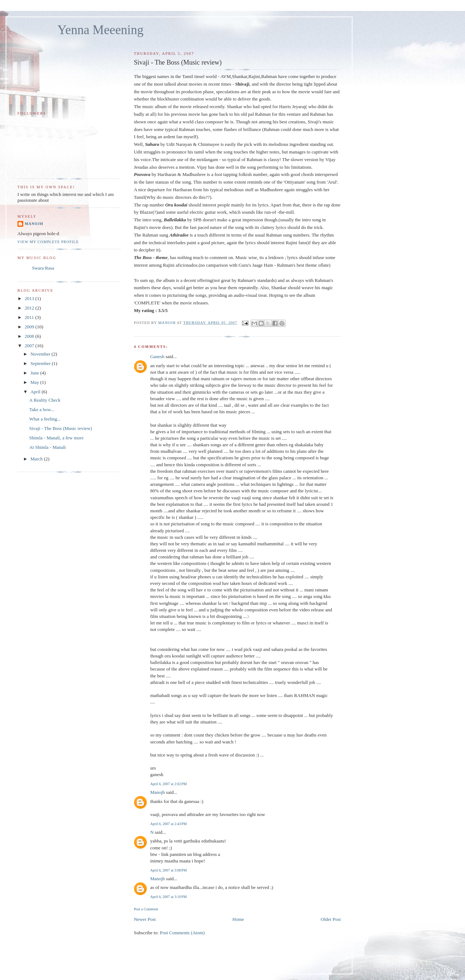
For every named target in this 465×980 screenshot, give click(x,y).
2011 (30, 317)
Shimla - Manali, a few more (56, 438)
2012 (30, 308)
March (37, 459)
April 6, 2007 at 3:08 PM (168, 870)
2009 (30, 327)
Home (238, 919)
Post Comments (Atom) (182, 933)
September (41, 363)
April (36, 392)
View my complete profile (48, 242)
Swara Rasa (43, 268)
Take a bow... (42, 409)
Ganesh (157, 356)
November (41, 354)
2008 (30, 336)
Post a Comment (146, 909)
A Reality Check (45, 400)
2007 (30, 346)
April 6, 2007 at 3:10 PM (168, 897)
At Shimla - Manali (47, 447)
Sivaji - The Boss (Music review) (60, 428)
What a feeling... (45, 419)
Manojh (157, 792)
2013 (30, 298)
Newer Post (145, 919)
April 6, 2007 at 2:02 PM (168, 784)
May (35, 382)
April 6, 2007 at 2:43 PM (168, 824)
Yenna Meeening (100, 30)
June (35, 373)
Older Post (331, 919)
